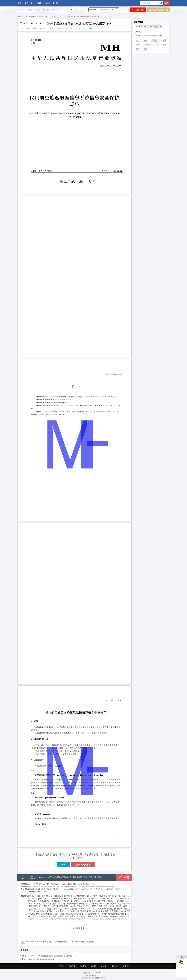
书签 (20, 10)
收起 (183, 957)
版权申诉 (56, 10)
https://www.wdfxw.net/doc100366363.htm (41, 959)
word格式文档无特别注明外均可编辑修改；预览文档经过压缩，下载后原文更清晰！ (72, 877)
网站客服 (115, 966)
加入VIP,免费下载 (158, 10)
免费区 (47, 3)
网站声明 (72, 966)
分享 (28, 10)
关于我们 (61, 966)
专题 (39, 3)
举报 (46, 10)
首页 (20, 3)
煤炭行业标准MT (44, 17)
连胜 (28, 28)
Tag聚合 (57, 3)
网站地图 (83, 966)
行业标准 (33, 17)
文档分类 (29, 3)
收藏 (37, 10)
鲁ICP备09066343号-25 (93, 975)
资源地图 (93, 966)
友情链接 (104, 966)
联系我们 (126, 966)
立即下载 (138, 10)
